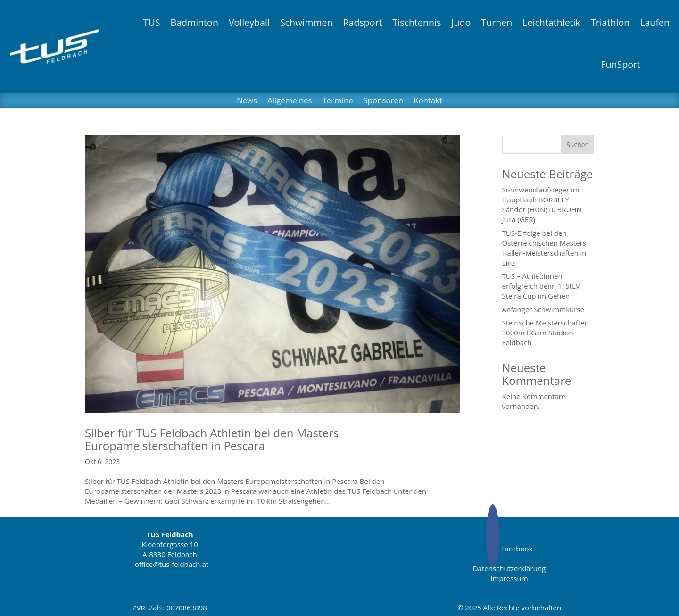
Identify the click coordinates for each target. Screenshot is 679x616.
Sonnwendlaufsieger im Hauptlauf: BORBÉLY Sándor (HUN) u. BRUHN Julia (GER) (542, 204)
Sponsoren (384, 101)
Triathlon (610, 22)
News (247, 101)
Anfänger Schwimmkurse (543, 309)
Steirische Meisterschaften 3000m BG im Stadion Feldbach (546, 333)
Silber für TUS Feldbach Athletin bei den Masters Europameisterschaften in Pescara (212, 439)
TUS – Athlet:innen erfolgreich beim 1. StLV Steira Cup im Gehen (541, 286)
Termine (338, 101)
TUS (152, 22)
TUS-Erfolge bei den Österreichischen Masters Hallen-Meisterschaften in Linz (544, 248)
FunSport (621, 64)
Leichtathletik (551, 22)
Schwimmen (306, 22)
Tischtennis (417, 22)
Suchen (578, 145)
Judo (461, 22)
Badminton (194, 22)
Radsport (362, 22)
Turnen (497, 22)
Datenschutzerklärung (509, 568)
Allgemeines (290, 101)
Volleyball (249, 22)
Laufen (655, 22)
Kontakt (428, 101)
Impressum (509, 578)
